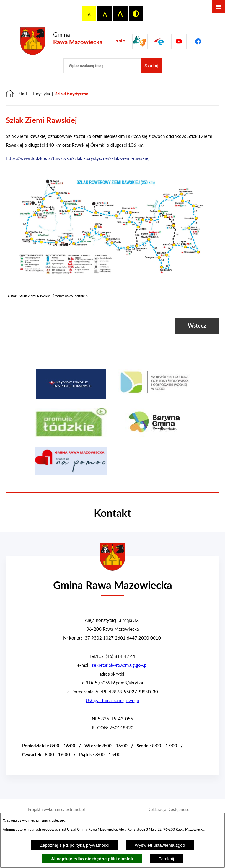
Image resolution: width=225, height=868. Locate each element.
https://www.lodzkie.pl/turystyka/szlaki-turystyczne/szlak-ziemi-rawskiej (78, 158)
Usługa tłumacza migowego (112, 700)
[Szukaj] (151, 66)
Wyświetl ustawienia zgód (160, 845)
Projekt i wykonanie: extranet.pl (56, 809)
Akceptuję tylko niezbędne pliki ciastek (92, 859)
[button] (112, 278)
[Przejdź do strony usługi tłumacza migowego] (140, 41)
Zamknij (166, 859)
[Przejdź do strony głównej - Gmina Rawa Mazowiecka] (61, 41)
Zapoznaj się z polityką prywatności (75, 845)
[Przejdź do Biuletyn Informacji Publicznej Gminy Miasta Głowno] (120, 41)
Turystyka (41, 94)
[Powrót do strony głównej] (17, 94)
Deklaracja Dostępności (169, 809)
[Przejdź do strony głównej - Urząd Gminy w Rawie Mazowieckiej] (112, 581)
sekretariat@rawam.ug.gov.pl (120, 665)
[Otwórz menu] (218, 7)
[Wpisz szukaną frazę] (102, 66)
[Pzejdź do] (159, 41)
